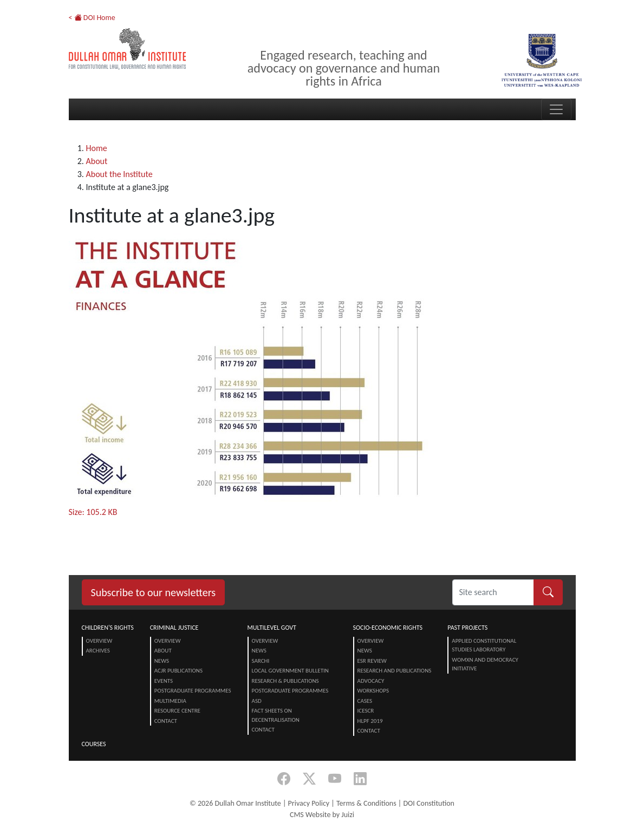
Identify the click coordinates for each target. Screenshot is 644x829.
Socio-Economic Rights (388, 628)
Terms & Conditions (366, 803)
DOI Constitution (428, 803)
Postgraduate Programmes (193, 691)
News (162, 661)
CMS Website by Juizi (322, 815)
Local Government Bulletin (290, 671)
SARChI (261, 661)
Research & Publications (285, 681)
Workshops (373, 691)
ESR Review (372, 661)
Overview (99, 641)
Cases (365, 701)
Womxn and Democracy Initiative (485, 664)
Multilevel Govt (272, 628)
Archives (98, 651)
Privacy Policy (309, 803)
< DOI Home (92, 18)
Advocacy (371, 681)
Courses (94, 744)
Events (164, 681)
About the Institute (119, 174)
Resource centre (177, 711)
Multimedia (170, 701)
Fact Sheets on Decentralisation (276, 715)
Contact (166, 721)
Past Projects (467, 628)
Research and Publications (395, 671)
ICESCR (366, 711)
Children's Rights (108, 628)
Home (97, 148)
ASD (257, 701)
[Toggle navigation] (556, 109)
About (97, 161)
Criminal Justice (174, 628)
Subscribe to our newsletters (154, 592)
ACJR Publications (178, 671)
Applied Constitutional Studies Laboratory (484, 645)
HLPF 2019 (370, 721)
